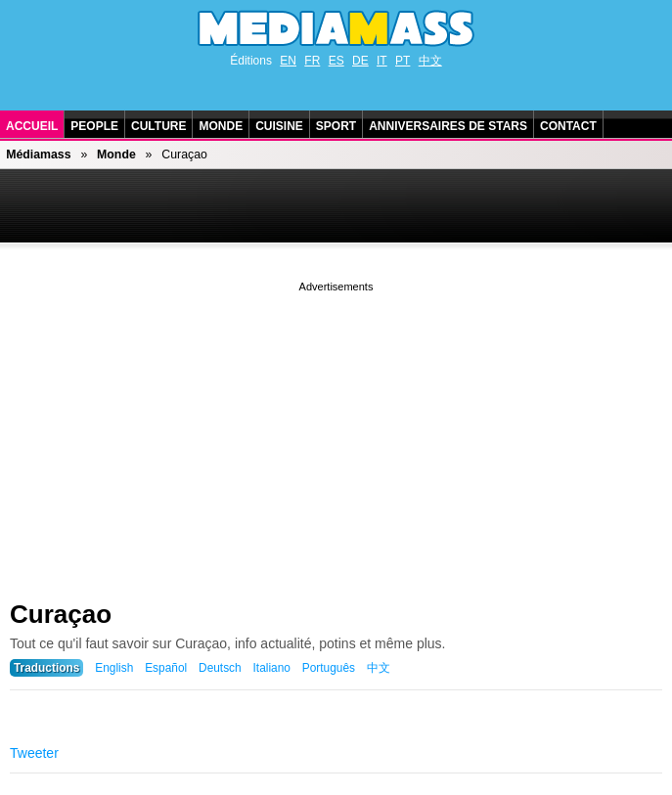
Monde (221, 126)
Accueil (32, 126)
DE (360, 61)
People (94, 126)
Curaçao (61, 614)
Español (166, 668)
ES (336, 61)
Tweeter (34, 753)
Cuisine (279, 126)
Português (329, 668)
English (114, 668)
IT (382, 61)
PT (403, 61)
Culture (158, 126)
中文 (430, 61)
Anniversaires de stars (448, 126)
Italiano (272, 668)
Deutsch (220, 668)
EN (288, 61)
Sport (336, 126)
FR (312, 61)
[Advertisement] (336, 433)
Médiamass (38, 155)
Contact (568, 126)
